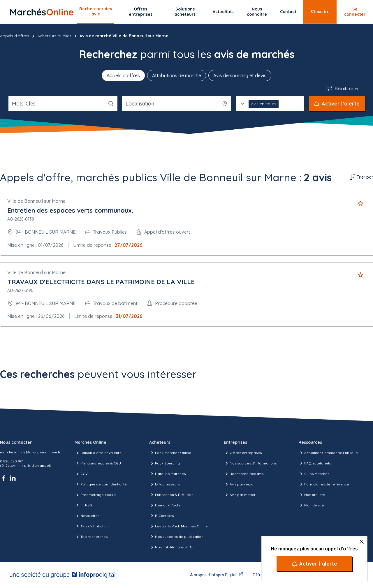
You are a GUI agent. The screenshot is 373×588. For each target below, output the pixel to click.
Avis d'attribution (92, 526)
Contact (288, 12)
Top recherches (91, 537)
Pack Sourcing (164, 463)
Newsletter (87, 516)
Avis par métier (240, 495)
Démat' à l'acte (165, 505)
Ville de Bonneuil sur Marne (36, 201)
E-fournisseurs (164, 484)
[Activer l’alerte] (314, 564)
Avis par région (240, 484)
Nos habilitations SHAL (171, 547)
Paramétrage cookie (96, 495)
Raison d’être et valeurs (98, 453)
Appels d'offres (15, 36)
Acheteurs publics (54, 36)
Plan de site (311, 505)
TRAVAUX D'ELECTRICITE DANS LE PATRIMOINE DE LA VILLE (101, 282)
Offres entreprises (141, 12)
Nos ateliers (312, 495)
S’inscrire (320, 12)
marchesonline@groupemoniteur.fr (30, 452)
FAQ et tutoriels (315, 463)
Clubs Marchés (314, 474)
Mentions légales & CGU (98, 463)
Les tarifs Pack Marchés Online (178, 526)
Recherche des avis (244, 474)
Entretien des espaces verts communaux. (70, 210)
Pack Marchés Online (170, 453)
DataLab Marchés (167, 474)
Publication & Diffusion (171, 495)
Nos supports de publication (176, 537)
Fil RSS (83, 505)
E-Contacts (161, 516)
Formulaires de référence (324, 484)
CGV (81, 474)
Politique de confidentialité (101, 484)
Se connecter (355, 12)
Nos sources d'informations (250, 463)
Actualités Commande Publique (328, 453)
